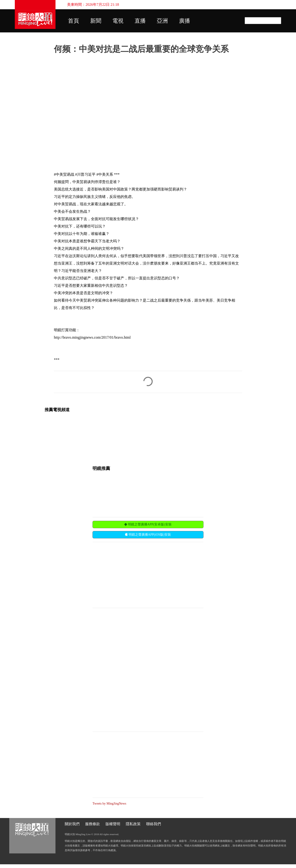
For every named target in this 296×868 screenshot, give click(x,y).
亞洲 (162, 21)
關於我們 (72, 824)
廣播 (185, 21)
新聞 (96, 21)
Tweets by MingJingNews (109, 804)
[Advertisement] (127, 575)
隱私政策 (133, 824)
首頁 (74, 21)
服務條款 (92, 824)
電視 (118, 21)
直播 (140, 21)
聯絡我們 (154, 824)
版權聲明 (113, 824)
